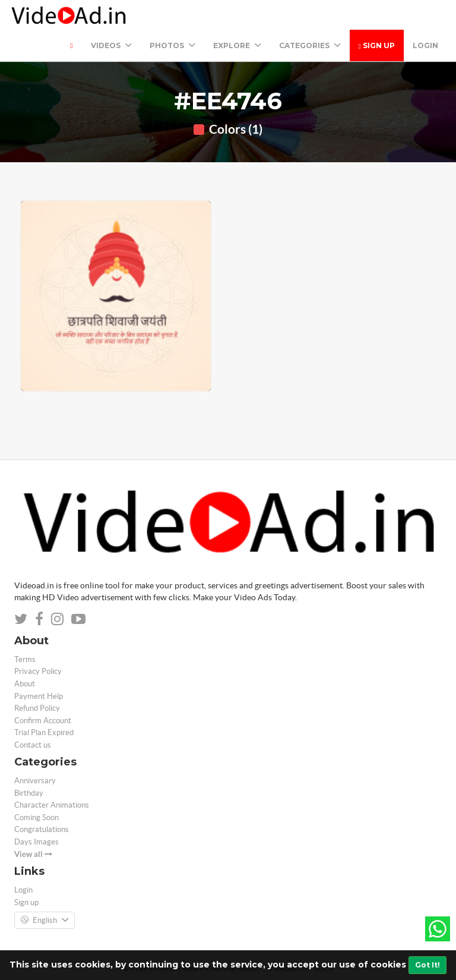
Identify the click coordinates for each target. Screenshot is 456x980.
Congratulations (42, 829)
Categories (310, 45)
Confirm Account (43, 721)
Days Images (37, 842)
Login (425, 45)
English (45, 921)
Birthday (29, 793)
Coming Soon (37, 817)
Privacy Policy (38, 671)
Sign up (377, 45)
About (25, 684)
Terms (25, 659)
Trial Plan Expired (44, 732)
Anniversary (35, 781)
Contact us (33, 745)
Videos (111, 45)
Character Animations (52, 805)
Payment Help (39, 696)
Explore (237, 45)
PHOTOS (172, 45)
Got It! (427, 965)
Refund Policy (37, 708)
